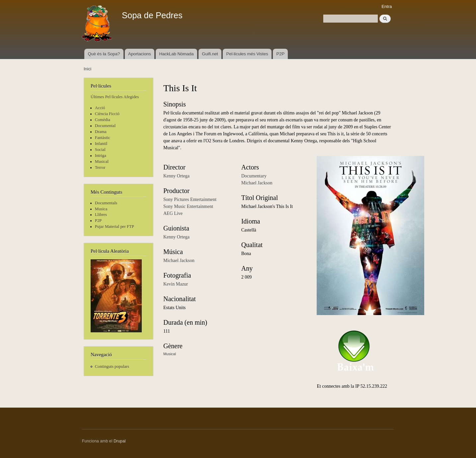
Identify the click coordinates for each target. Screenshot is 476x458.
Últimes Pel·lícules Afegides (115, 97)
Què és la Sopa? (104, 54)
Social (100, 150)
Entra (387, 6)
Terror (100, 167)
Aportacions (140, 54)
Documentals (106, 203)
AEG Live (173, 213)
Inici (87, 69)
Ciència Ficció (107, 114)
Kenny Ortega (176, 176)
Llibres (101, 215)
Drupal (120, 441)
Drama (101, 132)
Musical (102, 162)
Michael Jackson (179, 261)
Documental (105, 126)
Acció (100, 108)
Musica (101, 209)
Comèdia (103, 120)
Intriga (101, 156)
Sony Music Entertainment (188, 206)
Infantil (101, 144)
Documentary (254, 176)
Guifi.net (210, 54)
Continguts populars (112, 366)
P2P (281, 54)
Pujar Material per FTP (115, 227)
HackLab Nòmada (176, 54)
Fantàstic (103, 138)
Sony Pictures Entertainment (190, 199)
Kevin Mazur (176, 284)
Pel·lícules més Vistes (247, 54)
